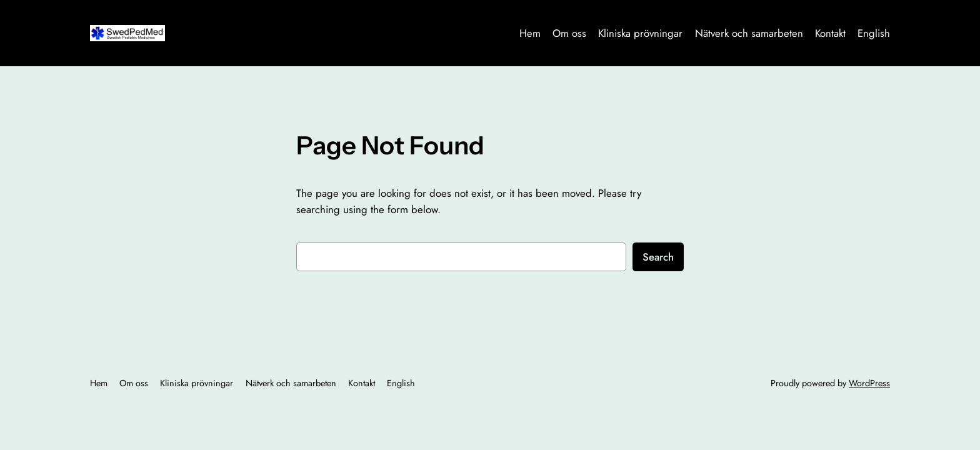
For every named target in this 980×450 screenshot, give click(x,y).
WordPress (869, 383)
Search (658, 257)
